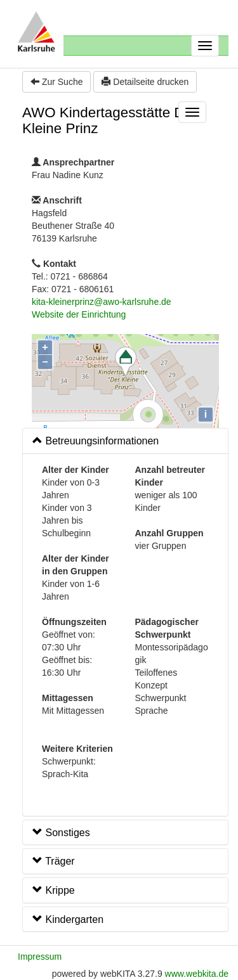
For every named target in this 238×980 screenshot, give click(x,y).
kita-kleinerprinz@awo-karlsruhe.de (102, 302)
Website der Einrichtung (79, 314)
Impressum (40, 957)
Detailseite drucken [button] (145, 82)
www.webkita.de (197, 974)
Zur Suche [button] (56, 82)
